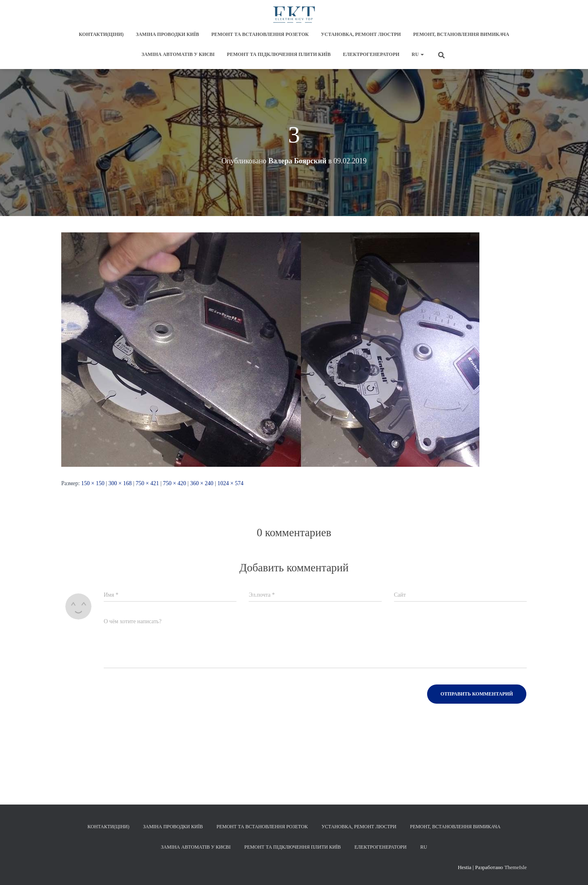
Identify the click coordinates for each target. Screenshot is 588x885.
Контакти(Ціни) (101, 34)
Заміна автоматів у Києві (178, 54)
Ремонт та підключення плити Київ (279, 54)
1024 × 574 (230, 483)
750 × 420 (175, 483)
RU (418, 54)
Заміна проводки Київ (168, 34)
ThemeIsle (516, 867)
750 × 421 (147, 483)
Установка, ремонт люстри (361, 34)
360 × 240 (202, 483)
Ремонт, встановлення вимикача (461, 34)
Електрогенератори (371, 54)
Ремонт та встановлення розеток (260, 34)
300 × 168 (120, 483)
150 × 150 (93, 483)
